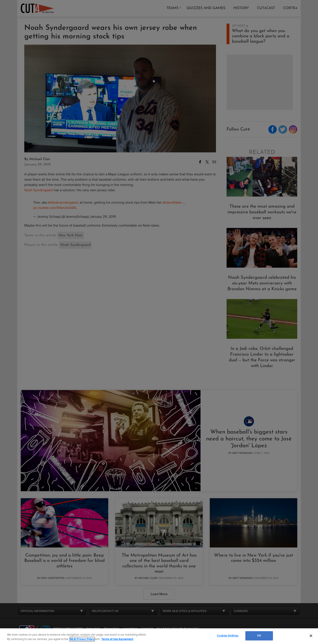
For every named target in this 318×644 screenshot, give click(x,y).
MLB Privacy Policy (82, 639)
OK (259, 636)
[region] (159, 636)
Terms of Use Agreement (117, 639)
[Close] (311, 636)
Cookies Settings (228, 636)
